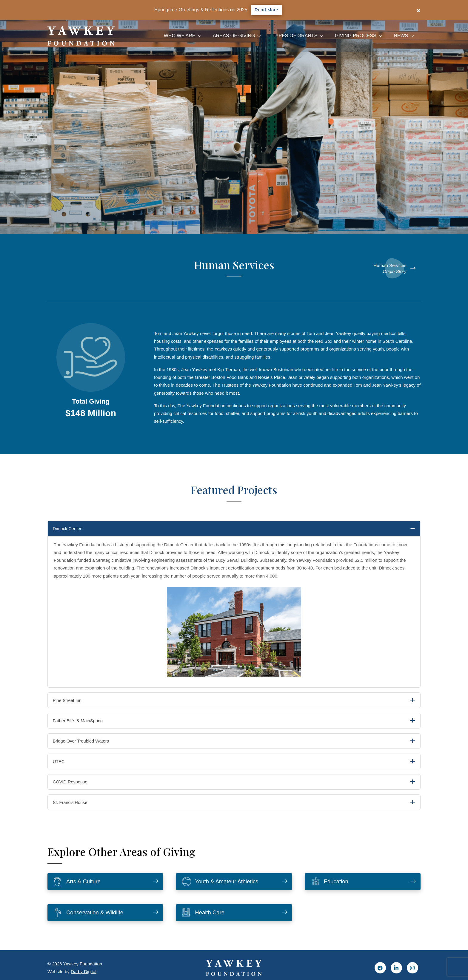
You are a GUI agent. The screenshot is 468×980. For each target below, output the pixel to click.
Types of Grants (295, 36)
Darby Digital (84, 971)
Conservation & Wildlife (91, 923)
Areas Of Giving (234, 36)
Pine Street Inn (71, 702)
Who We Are (180, 36)
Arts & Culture (79, 891)
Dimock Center (72, 529)
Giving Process (356, 36)
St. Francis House (74, 811)
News (401, 36)
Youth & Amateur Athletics (223, 891)
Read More (266, 10)
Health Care (205, 923)
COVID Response (74, 790)
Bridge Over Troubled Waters (86, 746)
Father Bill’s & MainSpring (82, 724)
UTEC (61, 768)
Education (331, 891)
